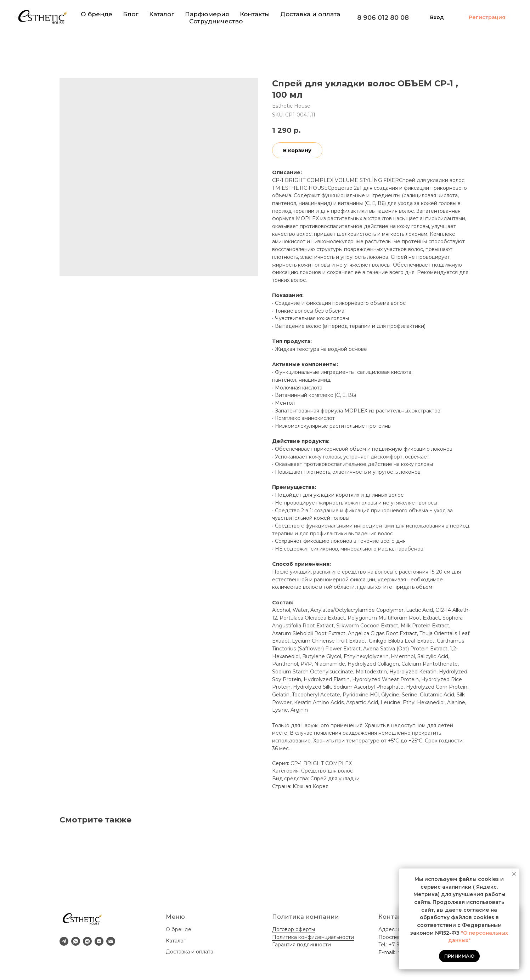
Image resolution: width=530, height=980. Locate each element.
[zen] (99, 941)
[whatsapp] (76, 941)
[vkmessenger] (87, 941)
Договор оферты (294, 929)
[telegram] (64, 941)
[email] (111, 941)
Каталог (162, 14)
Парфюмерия (207, 14)
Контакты (255, 14)
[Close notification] (514, 874)
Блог (131, 14)
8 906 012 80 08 (383, 18)
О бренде (97, 14)
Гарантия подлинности (301, 945)
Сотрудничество (216, 21)
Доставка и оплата (310, 14)
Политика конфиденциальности (313, 937)
